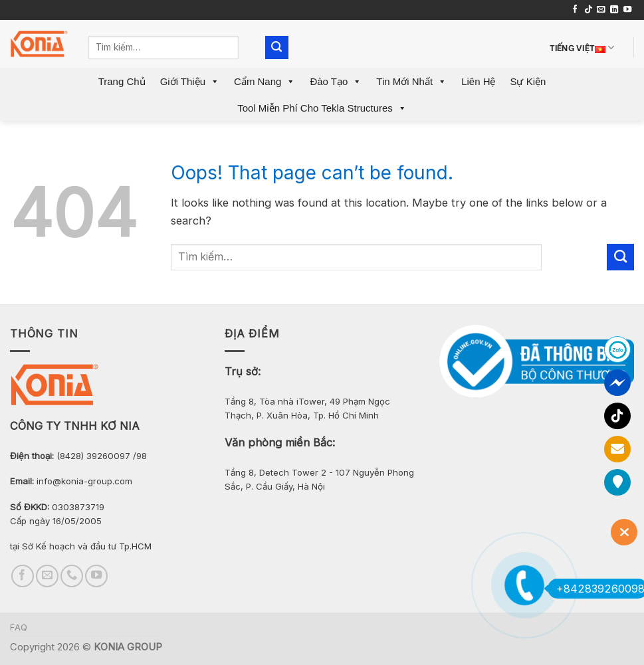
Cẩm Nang (265, 81)
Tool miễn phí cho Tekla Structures (322, 108)
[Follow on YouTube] (627, 10)
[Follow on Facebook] (575, 10)
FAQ (19, 627)
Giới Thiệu (190, 81)
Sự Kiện (528, 81)
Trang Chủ (122, 81)
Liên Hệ (478, 81)
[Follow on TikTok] (588, 10)
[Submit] (277, 47)
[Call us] (72, 576)
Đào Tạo (336, 81)
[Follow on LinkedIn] (614, 10)
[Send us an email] (601, 10)
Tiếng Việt (582, 47)
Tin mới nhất (411, 81)
